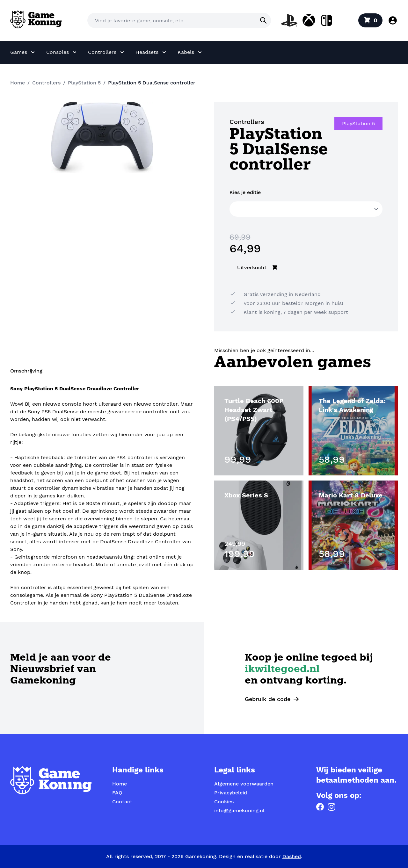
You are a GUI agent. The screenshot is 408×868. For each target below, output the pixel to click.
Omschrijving (26, 371)
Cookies (224, 802)
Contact (122, 802)
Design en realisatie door (260, 856)
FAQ (117, 793)
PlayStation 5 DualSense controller (152, 83)
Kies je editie (245, 192)
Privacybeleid (231, 793)
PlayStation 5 (84, 83)
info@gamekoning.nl (239, 810)
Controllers (46, 83)
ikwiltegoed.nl (282, 670)
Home (18, 83)
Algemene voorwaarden (244, 784)
